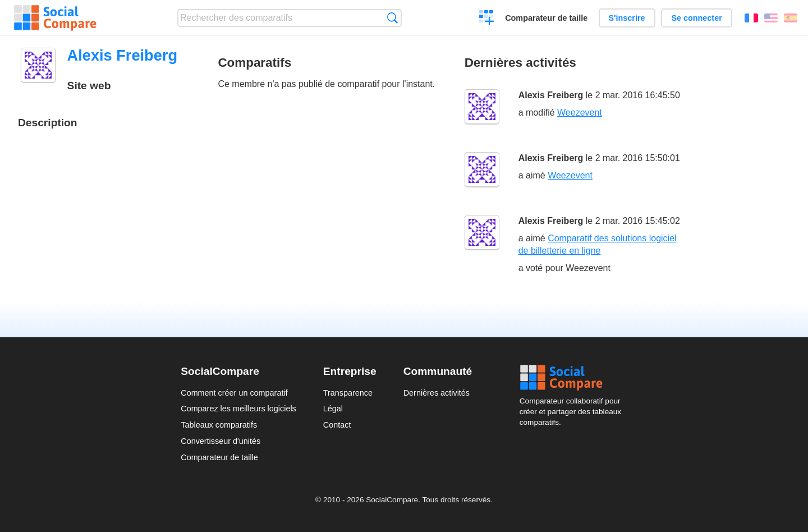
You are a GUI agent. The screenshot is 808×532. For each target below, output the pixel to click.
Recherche (392, 18)
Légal (333, 409)
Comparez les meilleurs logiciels (238, 409)
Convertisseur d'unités (221, 441)
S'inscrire (627, 18)
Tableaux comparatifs (219, 425)
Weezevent (580, 113)
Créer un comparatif (487, 19)
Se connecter (696, 18)
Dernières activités (437, 393)
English (771, 18)
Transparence (348, 393)
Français (751, 18)
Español (791, 18)
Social (573, 378)
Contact (337, 425)
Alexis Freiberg (551, 95)
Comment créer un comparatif (234, 393)
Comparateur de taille (546, 18)
